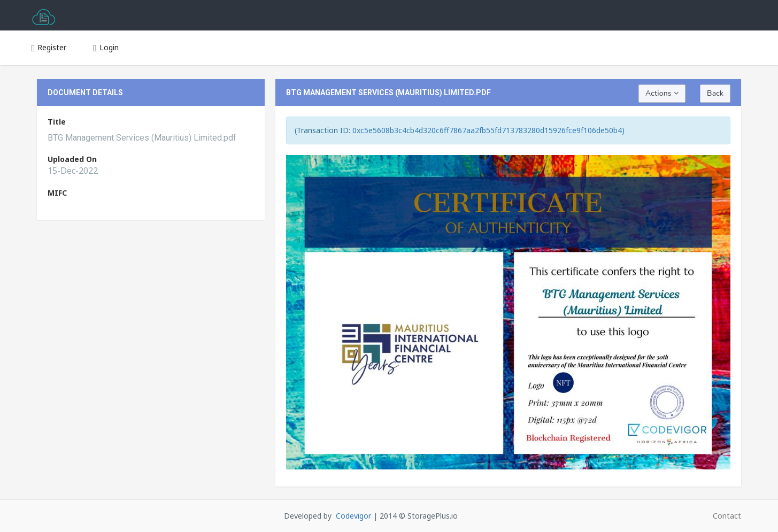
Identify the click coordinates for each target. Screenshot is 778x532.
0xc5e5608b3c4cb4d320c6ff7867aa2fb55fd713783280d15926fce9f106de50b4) (488, 130)
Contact (727, 516)
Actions (662, 93)
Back (715, 93)
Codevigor (353, 516)
